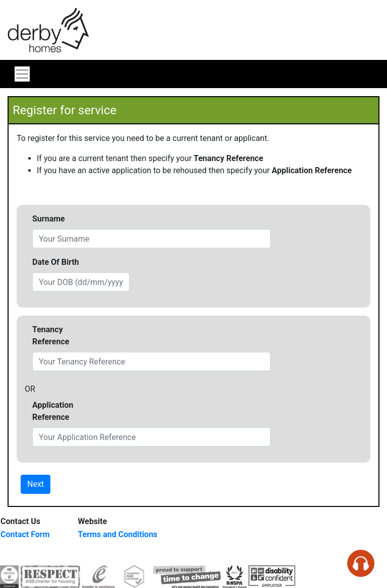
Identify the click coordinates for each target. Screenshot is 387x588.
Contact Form (25, 534)
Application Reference (53, 411)
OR (30, 389)
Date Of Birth (56, 262)
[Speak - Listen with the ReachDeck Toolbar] (361, 563)
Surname (49, 219)
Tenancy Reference (51, 336)
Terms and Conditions (118, 534)
